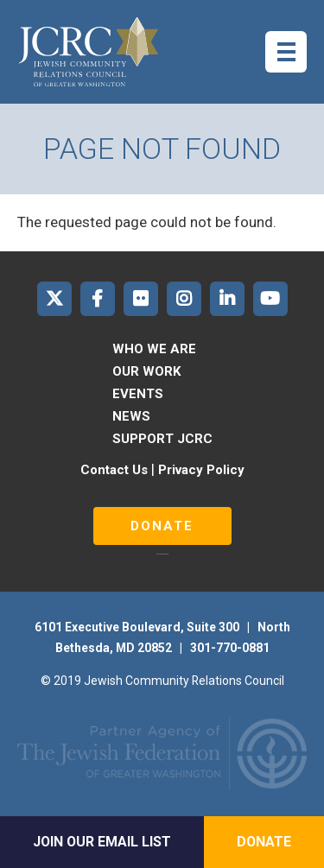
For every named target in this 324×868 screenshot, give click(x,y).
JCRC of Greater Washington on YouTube (270, 299)
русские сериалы (162, 554)
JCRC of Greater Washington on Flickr (141, 299)
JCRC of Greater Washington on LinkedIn (227, 299)
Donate (162, 526)
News (131, 416)
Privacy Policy (201, 470)
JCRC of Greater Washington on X (54, 299)
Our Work (147, 371)
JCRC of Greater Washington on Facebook (98, 299)
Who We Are (154, 349)
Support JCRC (162, 439)
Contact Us (114, 470)
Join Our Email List (102, 842)
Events (138, 394)
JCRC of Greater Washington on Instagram (184, 299)
